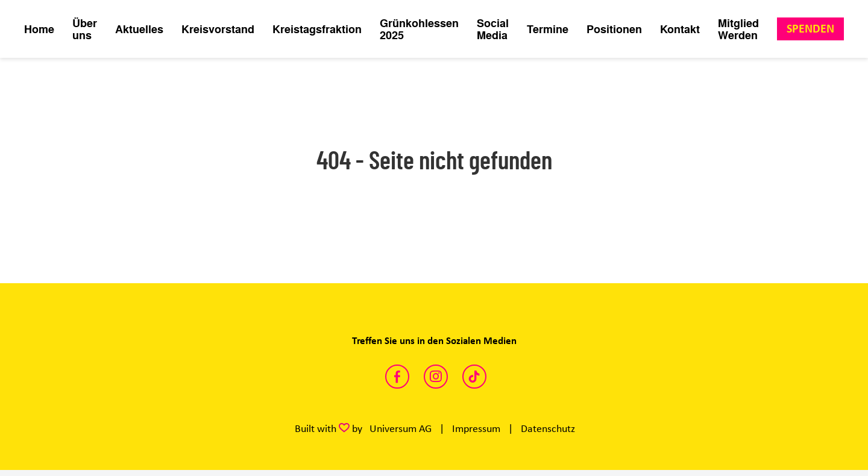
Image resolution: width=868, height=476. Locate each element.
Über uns (85, 29)
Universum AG (401, 428)
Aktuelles (139, 29)
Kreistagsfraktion (317, 29)
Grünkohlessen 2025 (419, 29)
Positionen (614, 29)
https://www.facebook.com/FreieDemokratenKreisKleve (397, 377)
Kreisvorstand (218, 29)
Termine (548, 29)
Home (39, 29)
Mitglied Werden (738, 29)
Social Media (493, 29)
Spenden (810, 29)
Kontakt (680, 29)
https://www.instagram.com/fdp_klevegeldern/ (436, 377)
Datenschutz (548, 428)
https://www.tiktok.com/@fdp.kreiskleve (474, 377)
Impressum (476, 428)
